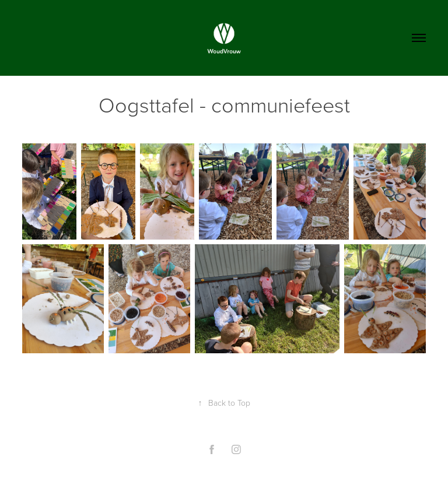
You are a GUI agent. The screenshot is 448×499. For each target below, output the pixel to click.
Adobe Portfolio (244, 477)
